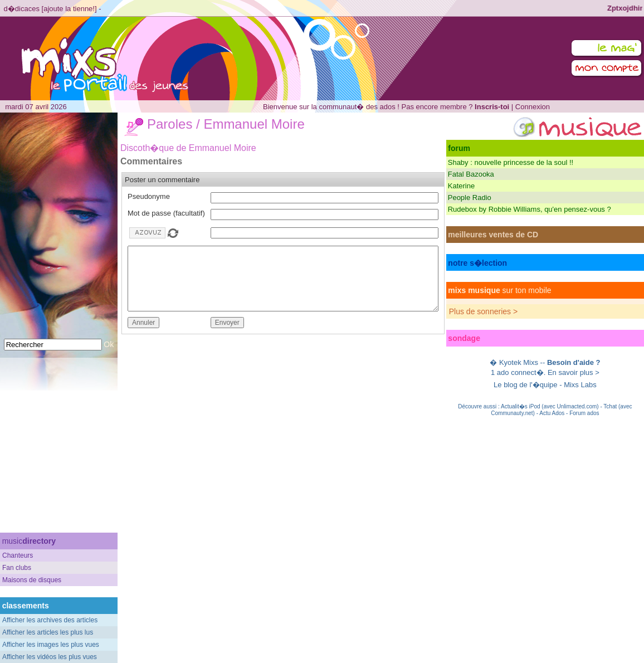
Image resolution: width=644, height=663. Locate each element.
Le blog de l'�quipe (526, 385)
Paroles (170, 124)
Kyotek (510, 362)
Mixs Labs (580, 385)
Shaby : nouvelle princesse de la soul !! (511, 162)
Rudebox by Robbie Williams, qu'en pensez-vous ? (530, 209)
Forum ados (584, 413)
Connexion (533, 107)
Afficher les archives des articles (50, 620)
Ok (109, 344)
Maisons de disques (32, 580)
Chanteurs (18, 555)
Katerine (461, 186)
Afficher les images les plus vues (51, 645)
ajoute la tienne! (69, 9)
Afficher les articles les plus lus (48, 632)
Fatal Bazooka (471, 174)
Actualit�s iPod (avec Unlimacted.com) (550, 406)
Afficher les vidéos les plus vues (50, 657)
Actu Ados (552, 413)
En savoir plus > (574, 372)
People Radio (470, 198)
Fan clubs (17, 568)
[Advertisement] (59, 457)
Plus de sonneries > (483, 311)
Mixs (531, 362)
